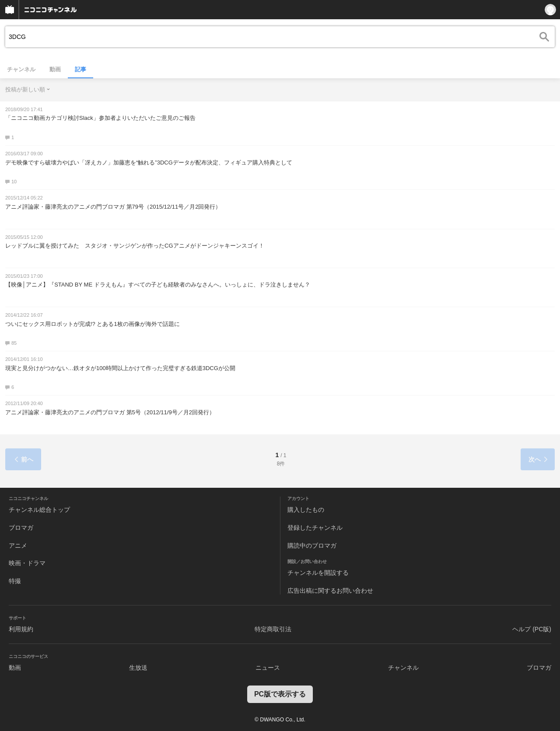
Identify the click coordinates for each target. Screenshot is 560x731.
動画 (55, 69)
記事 (80, 69)
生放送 (138, 668)
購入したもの (306, 510)
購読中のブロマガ (312, 546)
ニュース (268, 668)
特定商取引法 (273, 629)
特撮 (15, 581)
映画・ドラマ (27, 563)
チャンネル (21, 69)
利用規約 (21, 629)
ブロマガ (21, 528)
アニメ (18, 546)
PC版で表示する (280, 694)
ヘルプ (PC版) (532, 629)
